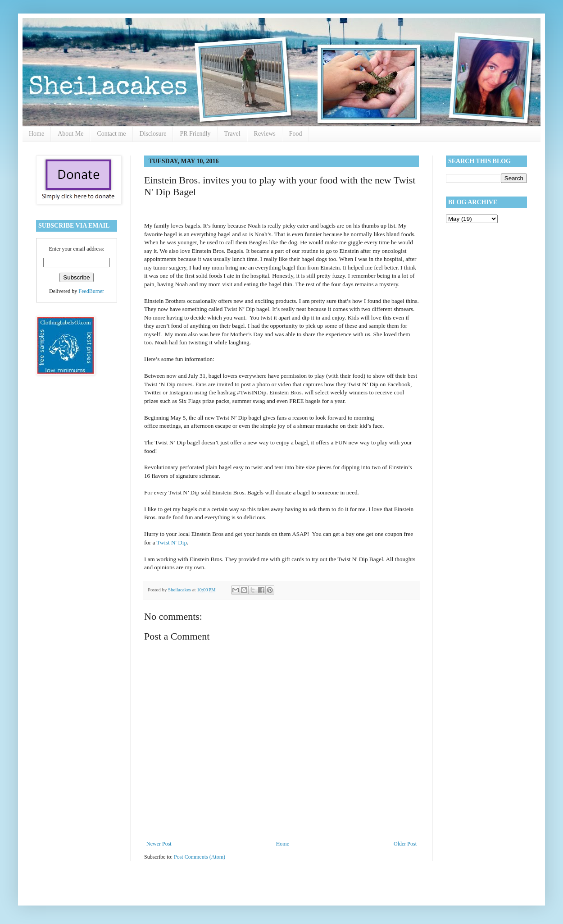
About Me (70, 134)
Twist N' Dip (172, 542)
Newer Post (159, 844)
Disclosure (153, 134)
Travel (232, 134)
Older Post (405, 844)
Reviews (265, 134)
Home (36, 134)
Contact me (111, 134)
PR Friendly (195, 134)
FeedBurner (91, 291)
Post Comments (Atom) (200, 857)
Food (296, 134)
